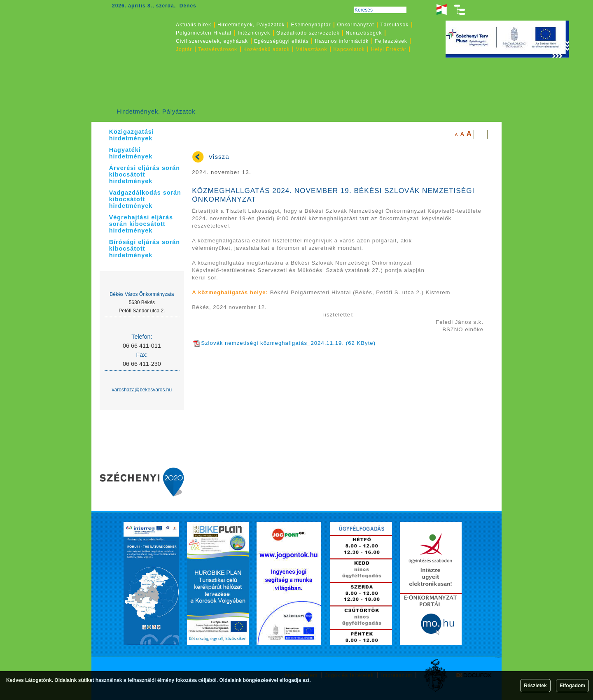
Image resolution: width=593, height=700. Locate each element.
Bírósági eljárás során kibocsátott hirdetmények (145, 249)
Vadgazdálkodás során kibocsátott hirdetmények (145, 199)
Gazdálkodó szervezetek (308, 33)
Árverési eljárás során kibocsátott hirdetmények (145, 174)
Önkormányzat (355, 25)
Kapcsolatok (349, 49)
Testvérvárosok (218, 49)
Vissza (219, 157)
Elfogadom (572, 686)
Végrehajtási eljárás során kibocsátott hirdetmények (141, 224)
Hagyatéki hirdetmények (131, 153)
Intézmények (254, 33)
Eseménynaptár (311, 25)
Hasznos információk (342, 41)
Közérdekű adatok (267, 49)
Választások (312, 49)
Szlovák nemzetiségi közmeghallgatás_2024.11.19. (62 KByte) (284, 343)
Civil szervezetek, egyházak (212, 41)
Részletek (535, 686)
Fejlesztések (391, 41)
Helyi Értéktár (389, 49)
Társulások (395, 25)
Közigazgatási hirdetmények (132, 135)
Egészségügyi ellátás (281, 41)
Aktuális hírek (194, 25)
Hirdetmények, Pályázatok (156, 112)
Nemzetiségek (364, 33)
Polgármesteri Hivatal (204, 33)
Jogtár (184, 49)
